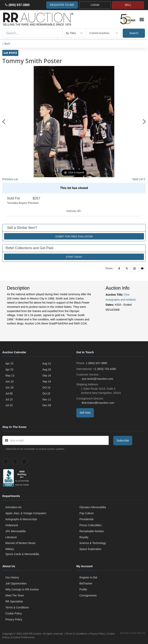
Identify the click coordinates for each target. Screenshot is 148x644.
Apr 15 (9, 363)
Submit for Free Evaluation (74, 237)
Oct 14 (46, 387)
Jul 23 (9, 405)
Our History (12, 577)
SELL (128, 5)
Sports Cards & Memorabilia (22, 554)
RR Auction (35, 634)
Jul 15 (9, 399)
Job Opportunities (16, 583)
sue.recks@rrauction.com (97, 379)
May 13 (10, 375)
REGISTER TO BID (62, 5)
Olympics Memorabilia (93, 507)
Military (10, 549)
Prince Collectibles (90, 525)
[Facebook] (119, 269)
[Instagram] (135, 269)
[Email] (142, 269)
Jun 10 (9, 381)
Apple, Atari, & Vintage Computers (26, 513)
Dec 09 (47, 405)
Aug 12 (47, 363)
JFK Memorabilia (16, 531)
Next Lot (138, 179)
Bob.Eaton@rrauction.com (98, 403)
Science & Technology (93, 543)
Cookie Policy (14, 613)
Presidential (86, 519)
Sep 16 (47, 375)
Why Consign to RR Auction (22, 589)
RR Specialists (14, 601)
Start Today (74, 257)
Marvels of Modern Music (20, 543)
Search (134, 33)
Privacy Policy (14, 619)
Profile (83, 589)
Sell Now (85, 413)
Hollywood (12, 525)
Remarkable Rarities (92, 531)
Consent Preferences (31, 637)
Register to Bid (88, 577)
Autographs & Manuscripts (21, 519)
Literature (11, 537)
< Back (6, 44)
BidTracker (86, 583)
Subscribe (123, 440)
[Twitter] (127, 269)
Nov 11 (47, 399)
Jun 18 (9, 387)
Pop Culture (87, 513)
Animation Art (13, 507)
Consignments (88, 595)
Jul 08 (9, 393)
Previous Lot (10, 179)
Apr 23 (9, 369)
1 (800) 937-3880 (97, 363)
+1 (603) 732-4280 (105, 369)
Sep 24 (47, 381)
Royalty (84, 537)
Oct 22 (46, 393)
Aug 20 (47, 369)
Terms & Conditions (17, 607)
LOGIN (95, 5)
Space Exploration (90, 549)
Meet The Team (15, 595)
